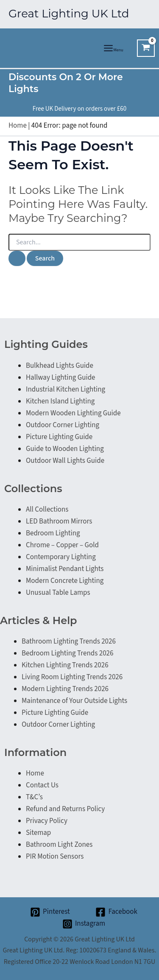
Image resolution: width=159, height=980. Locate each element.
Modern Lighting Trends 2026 (65, 689)
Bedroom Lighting (53, 533)
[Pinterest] (50, 912)
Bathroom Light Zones (59, 845)
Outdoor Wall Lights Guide (65, 461)
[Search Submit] (17, 258)
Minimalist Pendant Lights (65, 569)
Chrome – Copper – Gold (62, 545)
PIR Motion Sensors (55, 857)
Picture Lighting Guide (59, 437)
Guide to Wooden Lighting (65, 449)
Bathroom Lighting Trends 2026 (69, 641)
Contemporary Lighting (61, 557)
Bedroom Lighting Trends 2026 (68, 653)
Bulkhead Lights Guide (60, 366)
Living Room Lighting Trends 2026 (72, 677)
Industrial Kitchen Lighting (66, 389)
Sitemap (38, 833)
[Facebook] (117, 912)
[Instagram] (84, 924)
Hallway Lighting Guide (61, 378)
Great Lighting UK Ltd (69, 14)
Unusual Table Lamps (58, 593)
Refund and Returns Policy (65, 809)
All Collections (47, 510)
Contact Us (42, 785)
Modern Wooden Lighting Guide (73, 413)
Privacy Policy (47, 821)
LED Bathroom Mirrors (59, 521)
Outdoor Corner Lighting (63, 425)
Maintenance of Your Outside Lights (74, 701)
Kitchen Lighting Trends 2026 (65, 665)
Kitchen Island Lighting (60, 401)
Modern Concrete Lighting (65, 581)
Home (18, 126)
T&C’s (34, 797)
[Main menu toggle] (113, 48)
